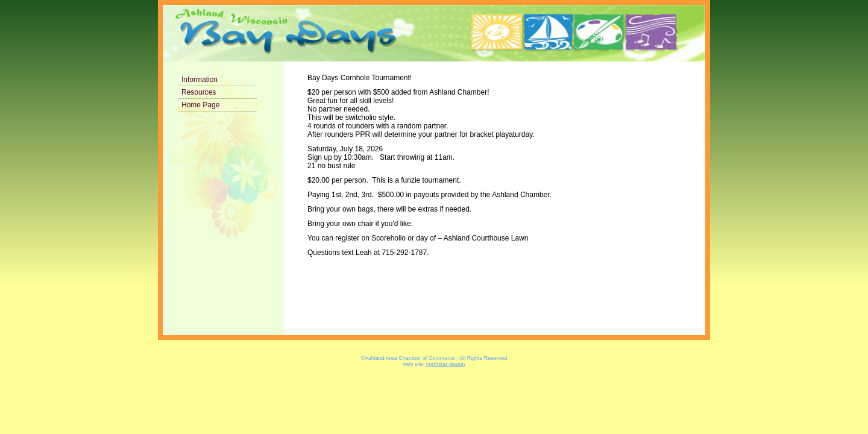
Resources (199, 92)
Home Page (200, 105)
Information (200, 80)
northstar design (446, 364)
